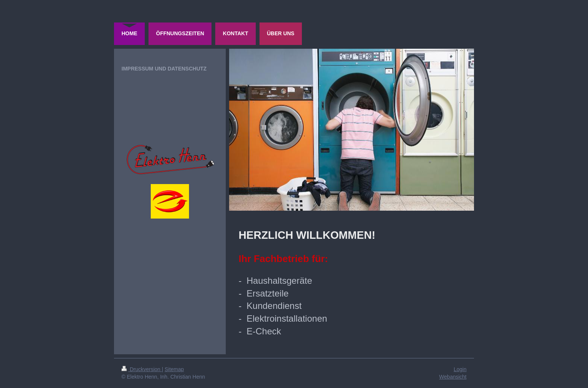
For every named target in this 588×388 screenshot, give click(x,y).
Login (460, 369)
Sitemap (174, 369)
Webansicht (453, 377)
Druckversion (142, 369)
